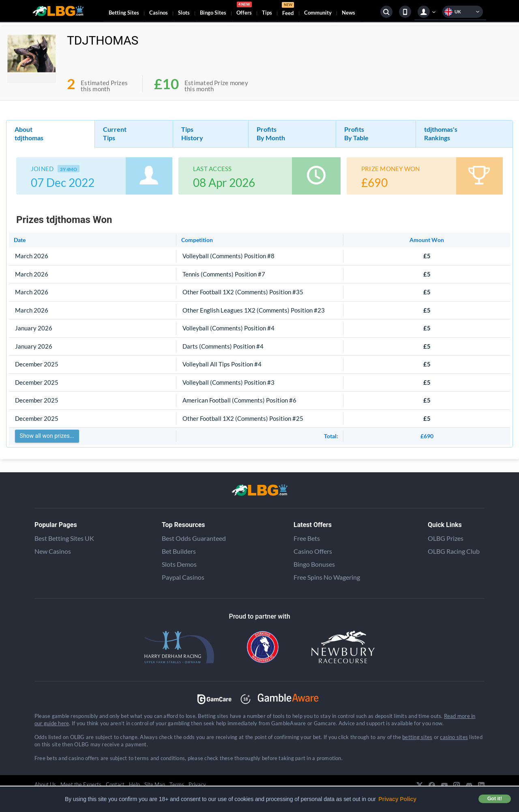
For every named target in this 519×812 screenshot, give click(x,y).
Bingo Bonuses (314, 564)
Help (134, 784)
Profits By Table (356, 133)
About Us (45, 784)
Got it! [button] (495, 799)
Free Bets (307, 538)
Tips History (192, 133)
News (349, 13)
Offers (244, 10)
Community (318, 13)
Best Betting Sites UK (64, 538)
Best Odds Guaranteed (194, 538)
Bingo (213, 13)
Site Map (155, 784)
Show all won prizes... (47, 436)
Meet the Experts (81, 784)
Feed (288, 10)
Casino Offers (313, 551)
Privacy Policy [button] (397, 799)
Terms (177, 784)
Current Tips (115, 133)
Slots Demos (179, 564)
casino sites (454, 737)
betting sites (417, 737)
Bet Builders (179, 551)
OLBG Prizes (446, 538)
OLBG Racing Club (454, 551)
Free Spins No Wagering (327, 577)
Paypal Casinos (183, 577)
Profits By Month (271, 133)
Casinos (159, 13)
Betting (124, 13)
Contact (115, 784)
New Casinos (53, 551)
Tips (267, 13)
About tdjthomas (29, 133)
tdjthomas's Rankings (441, 133)
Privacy (197, 784)
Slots (184, 13)
